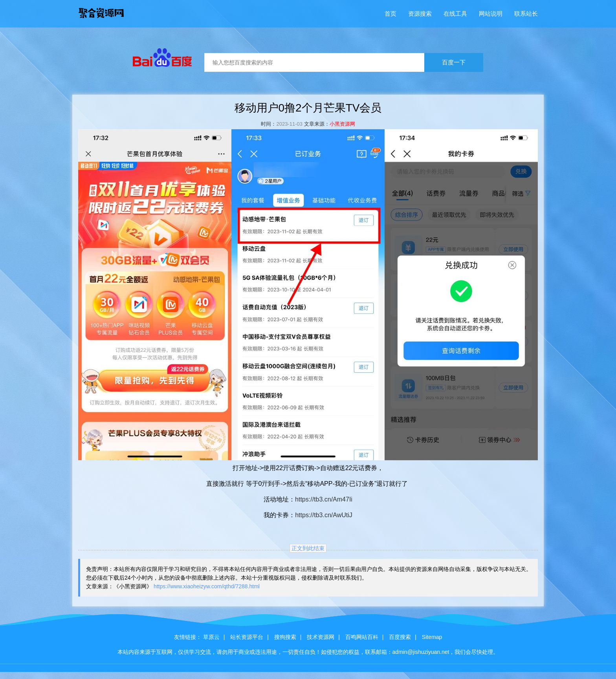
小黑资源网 (342, 124)
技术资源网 (321, 637)
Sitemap (432, 637)
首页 (390, 14)
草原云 (211, 637)
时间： (269, 124)
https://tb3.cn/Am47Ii (324, 499)
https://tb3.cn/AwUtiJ (324, 515)
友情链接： (188, 637)
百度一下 (454, 62)
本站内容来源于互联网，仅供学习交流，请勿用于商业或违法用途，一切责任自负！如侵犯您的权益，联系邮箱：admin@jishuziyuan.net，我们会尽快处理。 (308, 652)
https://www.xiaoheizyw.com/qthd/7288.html (207, 586)
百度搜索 (400, 637)
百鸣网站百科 (362, 637)
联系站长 (526, 14)
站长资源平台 (247, 637)
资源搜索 (420, 14)
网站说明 (491, 14)
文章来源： (317, 124)
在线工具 (455, 14)
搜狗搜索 (285, 637)
